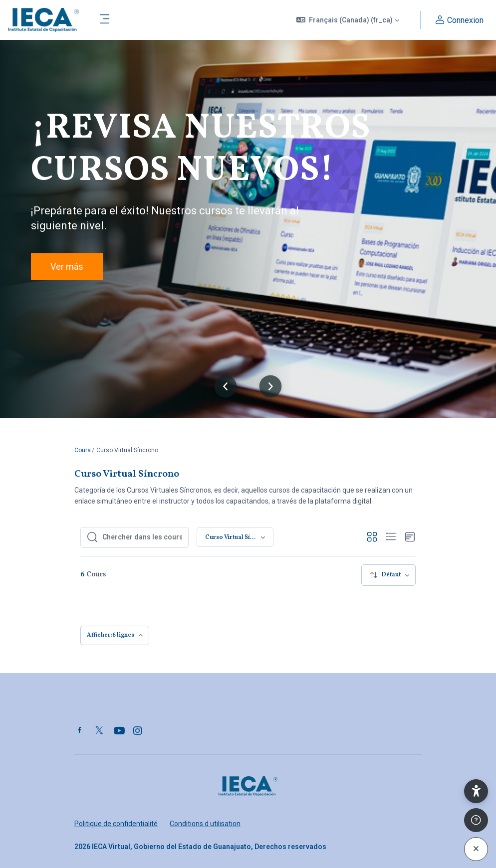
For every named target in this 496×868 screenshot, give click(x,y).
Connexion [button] (458, 20)
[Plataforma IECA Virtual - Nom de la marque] (43, 20)
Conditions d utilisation (205, 824)
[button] (348, 20)
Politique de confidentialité (116, 824)
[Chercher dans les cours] (142, 537)
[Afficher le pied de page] (476, 820)
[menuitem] (388, 575)
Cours (83, 450)
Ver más (67, 266)
